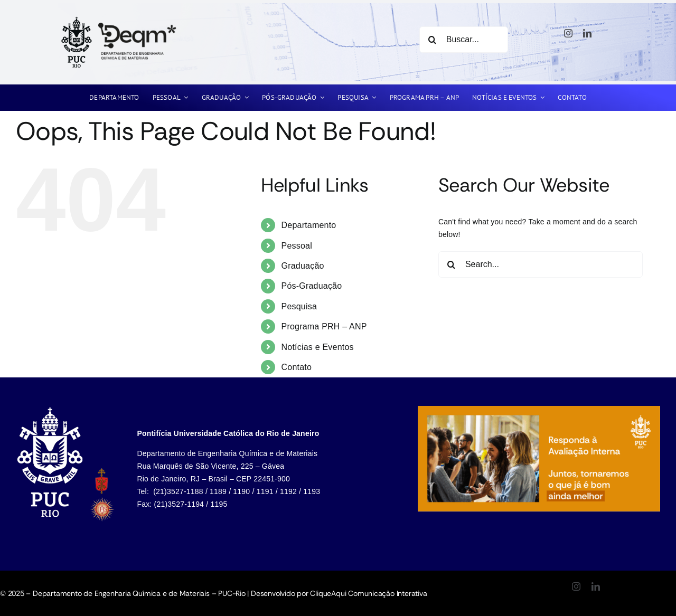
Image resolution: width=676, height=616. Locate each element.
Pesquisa (299, 306)
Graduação (303, 266)
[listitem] (53, 464)
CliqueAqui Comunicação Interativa (368, 593)
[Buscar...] (464, 40)
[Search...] (541, 264)
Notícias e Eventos (318, 347)
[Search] (433, 40)
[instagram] (568, 33)
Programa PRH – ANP (324, 326)
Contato (297, 367)
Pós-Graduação (312, 286)
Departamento (309, 225)
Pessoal (297, 246)
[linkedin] (587, 33)
